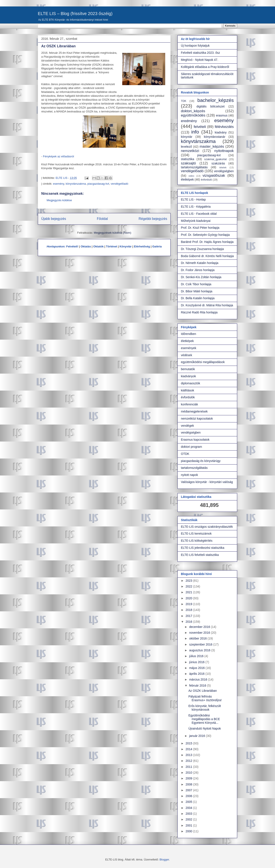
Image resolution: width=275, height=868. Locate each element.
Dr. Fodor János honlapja (198, 270)
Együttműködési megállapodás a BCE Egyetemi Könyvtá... (204, 719)
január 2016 (197, 736)
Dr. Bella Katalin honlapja (198, 298)
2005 (189, 802)
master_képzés (212, 146)
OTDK (185, 454)
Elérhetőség (142, 246)
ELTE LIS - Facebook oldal (199, 214)
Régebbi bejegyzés (153, 219)
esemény (59, 184)
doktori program (191, 447)
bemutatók (188, 369)
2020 (189, 598)
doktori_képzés (193, 111)
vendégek (187, 426)
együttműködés (193, 115)
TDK (184, 101)
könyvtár (187, 137)
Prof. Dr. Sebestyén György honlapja (205, 235)
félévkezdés (224, 127)
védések (186, 355)
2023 (189, 581)
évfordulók (188, 397)
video (191, 176)
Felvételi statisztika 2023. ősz (200, 53)
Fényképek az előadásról (59, 156)
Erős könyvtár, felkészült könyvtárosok (205, 708)
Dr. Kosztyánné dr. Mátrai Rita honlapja (207, 305)
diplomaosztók (191, 383)
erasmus (222, 115)
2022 (189, 586)
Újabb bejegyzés (54, 219)
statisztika (187, 159)
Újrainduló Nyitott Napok (205, 728)
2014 (189, 749)
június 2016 (197, 662)
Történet (112, 246)
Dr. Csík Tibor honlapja (196, 284)
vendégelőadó (119, 184)
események (189, 348)
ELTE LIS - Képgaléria (196, 207)
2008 (189, 784)
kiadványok (188, 376)
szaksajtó (188, 163)
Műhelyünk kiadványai (196, 221)
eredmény (189, 121)
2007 (189, 790)
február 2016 (198, 686)
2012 (189, 761)
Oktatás (86, 246)
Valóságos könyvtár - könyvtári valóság (207, 482)
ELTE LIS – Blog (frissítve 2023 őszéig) (75, 14)
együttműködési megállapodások (203, 362)
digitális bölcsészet (211, 106)
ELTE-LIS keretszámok (196, 534)
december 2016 (200, 627)
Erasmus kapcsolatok (195, 440)
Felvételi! (72, 246)
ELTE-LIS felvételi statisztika (200, 555)
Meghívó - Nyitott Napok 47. (200, 60)
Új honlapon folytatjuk (195, 46)
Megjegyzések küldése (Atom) (113, 233)
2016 (189, 622)
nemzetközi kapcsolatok (197, 419)
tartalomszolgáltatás (194, 167)
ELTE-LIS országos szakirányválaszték (207, 527)
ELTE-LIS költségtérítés (197, 541)
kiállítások (187, 390)
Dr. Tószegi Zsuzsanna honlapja (202, 249)
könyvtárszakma (76, 184)
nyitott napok (189, 475)
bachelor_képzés (216, 100)
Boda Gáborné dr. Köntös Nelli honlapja (207, 256)
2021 (189, 592)
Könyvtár (125, 246)
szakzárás (218, 163)
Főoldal (102, 219)
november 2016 (200, 633)
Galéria (157, 246)
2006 (189, 796)
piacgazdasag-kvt (98, 184)
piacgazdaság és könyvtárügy (201, 461)
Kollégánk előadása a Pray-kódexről (205, 67)
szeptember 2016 (201, 644)
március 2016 (199, 679)
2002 (189, 819)
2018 (189, 610)
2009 (189, 778)
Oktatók (98, 246)
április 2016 (197, 674)
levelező (186, 147)
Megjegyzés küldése (59, 200)
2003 (189, 814)
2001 (189, 825)
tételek (223, 167)
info (195, 132)
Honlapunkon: (56, 246)
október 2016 (198, 638)
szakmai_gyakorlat (215, 159)
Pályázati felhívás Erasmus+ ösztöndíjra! (205, 698)
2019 (189, 604)
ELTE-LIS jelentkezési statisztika (203, 548)
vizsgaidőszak (214, 176)
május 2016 (197, 668)
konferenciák (189, 404)
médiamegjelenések (194, 411)
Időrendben (189, 334)
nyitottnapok (224, 151)
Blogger (164, 860)
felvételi (200, 127)
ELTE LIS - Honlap (193, 199)
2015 (189, 743)
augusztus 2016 (200, 650)
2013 (189, 755)
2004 (189, 808)
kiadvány (221, 132)
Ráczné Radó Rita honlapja (199, 312)
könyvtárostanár (215, 137)
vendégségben (224, 171)
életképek (187, 179)
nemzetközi (190, 151)
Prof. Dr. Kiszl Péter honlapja (200, 228)
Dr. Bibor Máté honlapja (197, 291)
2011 (189, 767)
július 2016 (197, 656)
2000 (189, 831)
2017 (189, 616)
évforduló (206, 180)
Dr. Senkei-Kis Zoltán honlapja (201, 277)
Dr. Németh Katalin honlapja (200, 263)
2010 (189, 773)
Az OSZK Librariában (203, 691)
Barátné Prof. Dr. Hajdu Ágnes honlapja (207, 242)
